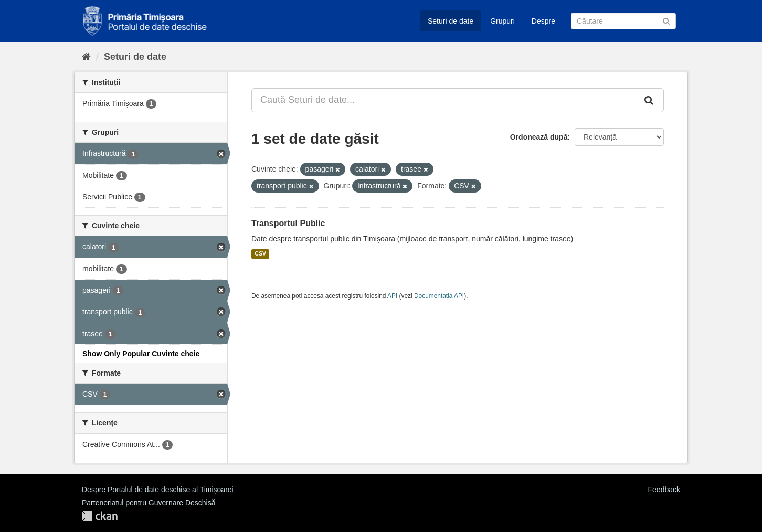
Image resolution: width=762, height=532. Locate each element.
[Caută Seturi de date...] (444, 100)
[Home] (86, 57)
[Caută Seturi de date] (623, 21)
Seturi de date (451, 21)
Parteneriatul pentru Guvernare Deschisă (149, 503)
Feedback (664, 490)
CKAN (100, 516)
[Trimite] (666, 20)
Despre (543, 21)
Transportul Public (288, 223)
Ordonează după (539, 137)
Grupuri (502, 21)
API (392, 296)
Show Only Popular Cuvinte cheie (141, 354)
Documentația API (439, 296)
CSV (260, 254)
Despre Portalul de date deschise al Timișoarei (158, 490)
